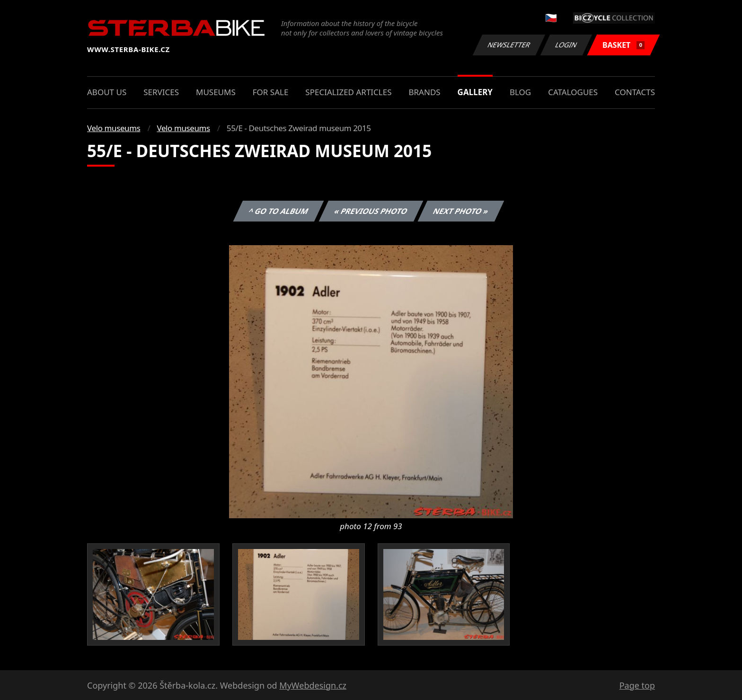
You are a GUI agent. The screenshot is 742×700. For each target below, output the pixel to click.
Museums (216, 92)
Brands (424, 92)
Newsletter (509, 45)
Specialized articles (348, 92)
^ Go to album (278, 211)
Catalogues (573, 92)
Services (161, 92)
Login (566, 45)
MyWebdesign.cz (313, 685)
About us (107, 92)
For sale (271, 92)
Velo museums (114, 128)
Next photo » (461, 211)
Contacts (635, 92)
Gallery (475, 92)
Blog (520, 92)
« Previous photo (371, 211)
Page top (637, 685)
